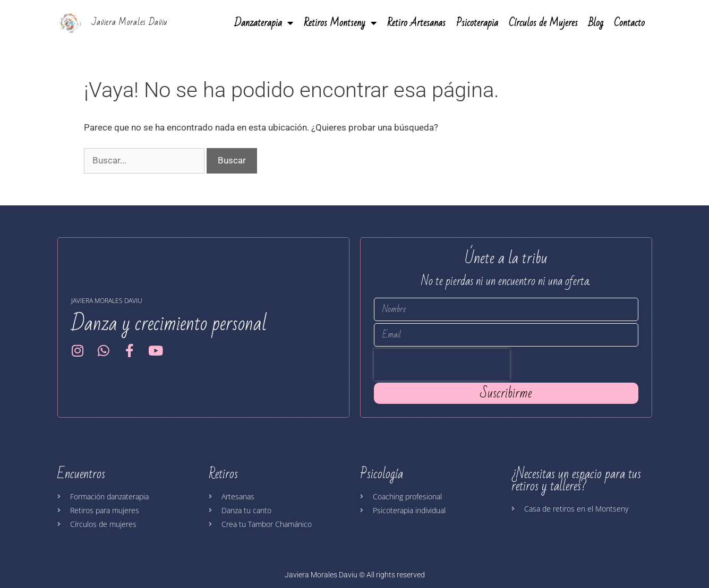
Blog (596, 23)
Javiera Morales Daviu (130, 22)
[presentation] (442, 365)
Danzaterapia (264, 23)
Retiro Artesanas (416, 23)
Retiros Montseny (340, 23)
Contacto (629, 23)
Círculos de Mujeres (543, 23)
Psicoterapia (477, 23)
